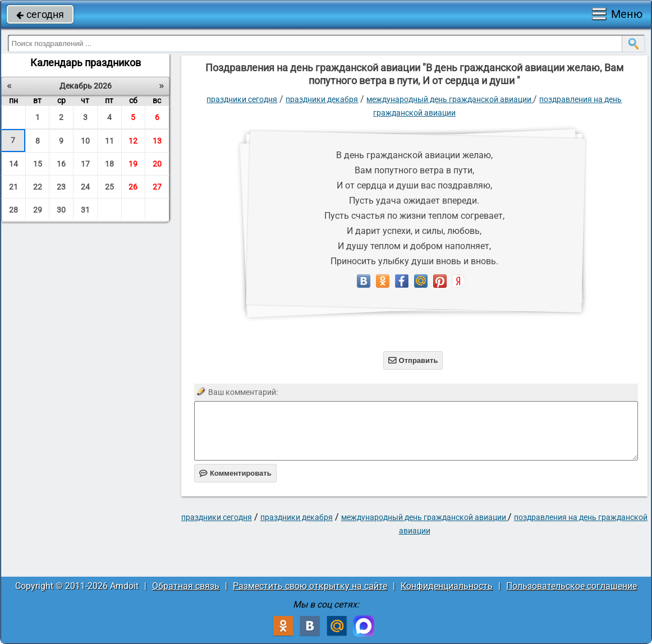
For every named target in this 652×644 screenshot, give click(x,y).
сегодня (40, 14)
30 (61, 210)
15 (38, 164)
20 (157, 164)
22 (38, 187)
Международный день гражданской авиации (450, 99)
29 (38, 210)
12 (133, 141)
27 (157, 187)
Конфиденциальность (447, 586)
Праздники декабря (322, 99)
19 (133, 164)
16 (61, 164)
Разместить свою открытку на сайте (310, 586)
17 (85, 164)
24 (85, 187)
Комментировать (235, 473)
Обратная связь (186, 586)
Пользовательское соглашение (571, 586)
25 (109, 187)
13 (157, 141)
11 (109, 141)
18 (109, 164)
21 (13, 187)
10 (85, 141)
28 (13, 210)
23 (61, 187)
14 (13, 164)
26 (133, 187)
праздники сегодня (242, 99)
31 (85, 210)
